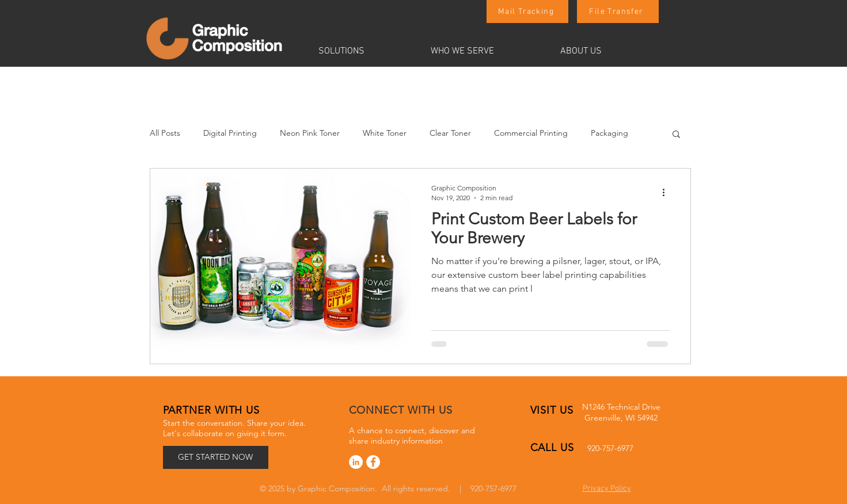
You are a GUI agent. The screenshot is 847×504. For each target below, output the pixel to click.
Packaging (609, 133)
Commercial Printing (531, 133)
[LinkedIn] (356, 462)
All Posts (165, 133)
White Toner (385, 133)
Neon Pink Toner (310, 133)
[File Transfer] (618, 12)
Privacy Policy (607, 489)
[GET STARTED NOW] (216, 457)
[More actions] (668, 192)
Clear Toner (450, 133)
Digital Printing (230, 133)
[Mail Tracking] (527, 12)
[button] (366, 51)
